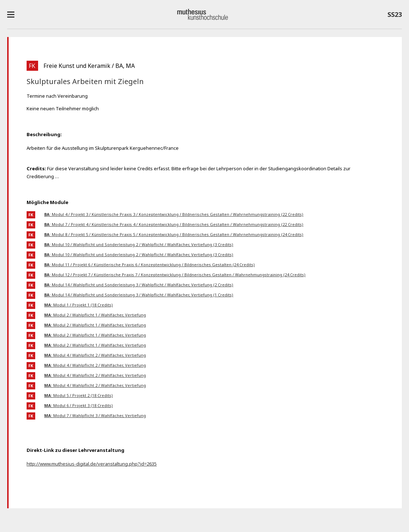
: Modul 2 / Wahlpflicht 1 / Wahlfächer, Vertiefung (95, 315)
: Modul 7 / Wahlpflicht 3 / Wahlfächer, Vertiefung (95, 415)
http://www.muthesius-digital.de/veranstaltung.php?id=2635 (92, 464)
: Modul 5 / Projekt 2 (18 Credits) (79, 395)
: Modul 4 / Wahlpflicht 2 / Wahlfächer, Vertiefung (95, 355)
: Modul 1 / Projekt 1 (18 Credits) (79, 305)
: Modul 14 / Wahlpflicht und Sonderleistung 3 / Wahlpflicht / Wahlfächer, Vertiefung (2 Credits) (139, 285)
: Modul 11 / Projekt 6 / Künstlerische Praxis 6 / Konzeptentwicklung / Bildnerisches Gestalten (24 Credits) (150, 265)
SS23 (395, 16)
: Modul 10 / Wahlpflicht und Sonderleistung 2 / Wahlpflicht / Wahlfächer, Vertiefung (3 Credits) (139, 244)
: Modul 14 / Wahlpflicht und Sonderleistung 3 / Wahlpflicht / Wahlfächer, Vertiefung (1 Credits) (139, 295)
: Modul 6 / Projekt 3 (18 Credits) (79, 405)
